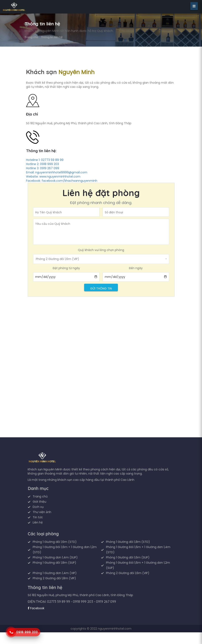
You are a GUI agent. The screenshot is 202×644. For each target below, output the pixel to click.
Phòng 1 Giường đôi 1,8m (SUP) (54, 563)
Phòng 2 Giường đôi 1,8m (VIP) (54, 578)
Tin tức (38, 517)
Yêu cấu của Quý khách (53, 224)
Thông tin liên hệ (52, 37)
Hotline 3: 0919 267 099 (43, 168)
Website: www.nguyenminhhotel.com (53, 177)
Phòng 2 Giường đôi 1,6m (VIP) (128, 573)
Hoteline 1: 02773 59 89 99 (45, 160)
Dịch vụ (38, 507)
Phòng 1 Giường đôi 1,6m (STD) (55, 542)
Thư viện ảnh (42, 512)
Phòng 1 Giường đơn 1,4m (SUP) (55, 557)
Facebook (36, 608)
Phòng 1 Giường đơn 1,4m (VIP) (55, 573)
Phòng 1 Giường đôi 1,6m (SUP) (128, 557)
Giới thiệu (39, 502)
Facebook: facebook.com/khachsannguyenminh (62, 181)
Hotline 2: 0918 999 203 (42, 164)
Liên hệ (38, 522)
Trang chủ (31, 37)
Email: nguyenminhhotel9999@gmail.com (57, 172)
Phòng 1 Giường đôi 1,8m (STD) (128, 542)
